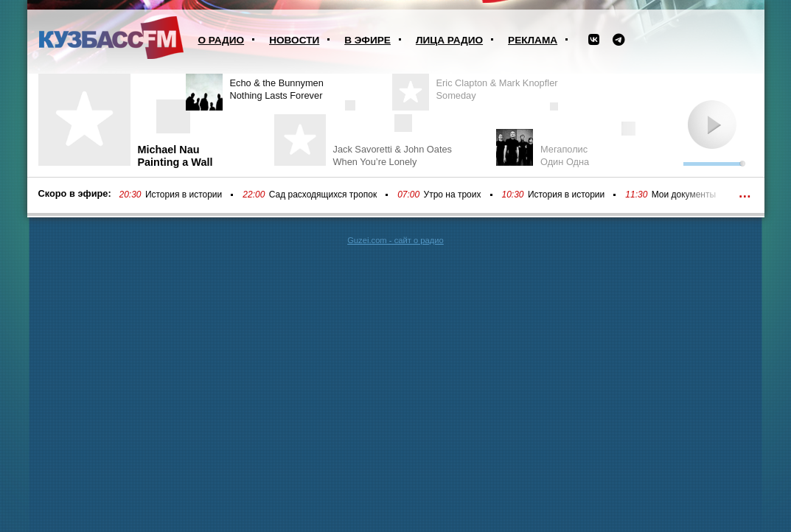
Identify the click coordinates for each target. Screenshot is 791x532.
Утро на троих (453, 195)
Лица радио (449, 40)
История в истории (184, 195)
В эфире (367, 40)
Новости (294, 40)
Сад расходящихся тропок (323, 195)
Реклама (533, 40)
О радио (222, 40)
